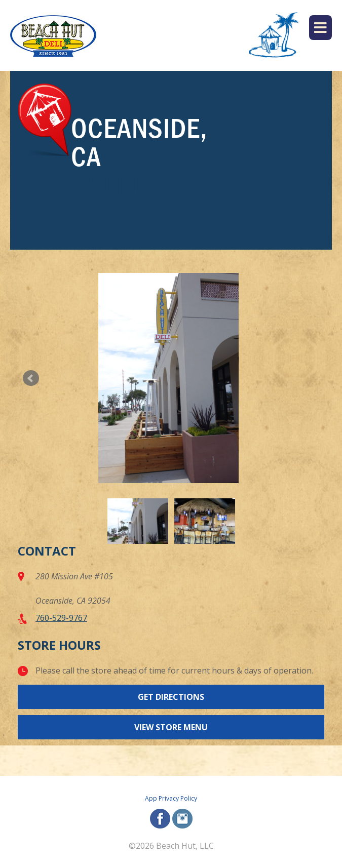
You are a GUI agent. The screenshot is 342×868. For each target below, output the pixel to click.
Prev (31, 378)
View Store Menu (171, 727)
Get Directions (171, 697)
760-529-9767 (61, 618)
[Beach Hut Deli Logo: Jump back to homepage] (53, 36)
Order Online (125, 170)
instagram (182, 819)
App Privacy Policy (171, 798)
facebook (160, 819)
